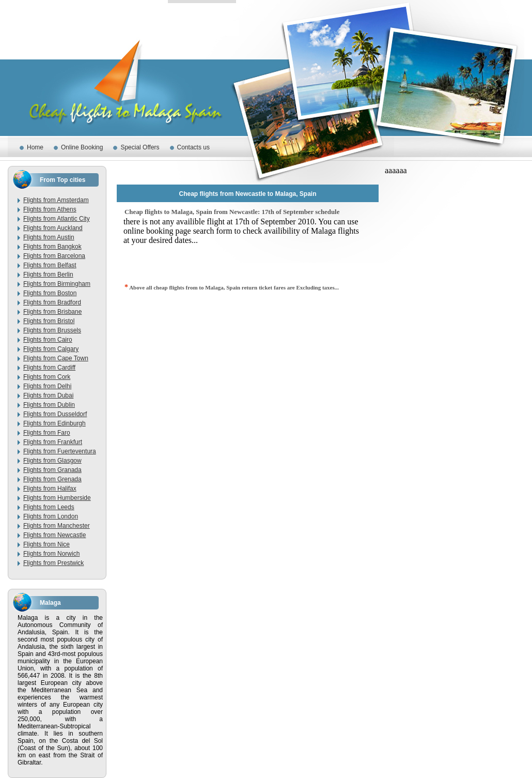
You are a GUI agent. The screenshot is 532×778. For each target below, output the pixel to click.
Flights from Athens (50, 209)
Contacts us (193, 147)
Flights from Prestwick (53, 563)
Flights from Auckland (53, 228)
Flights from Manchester (57, 526)
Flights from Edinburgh (54, 423)
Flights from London (51, 516)
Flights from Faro (47, 433)
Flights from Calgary (51, 349)
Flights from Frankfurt (53, 442)
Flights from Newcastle (54, 535)
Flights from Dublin (49, 405)
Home (35, 147)
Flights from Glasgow (52, 461)
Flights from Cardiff (49, 368)
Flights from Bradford (52, 302)
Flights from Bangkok (52, 247)
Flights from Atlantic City (57, 219)
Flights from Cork (47, 377)
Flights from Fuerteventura (60, 451)
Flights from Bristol (49, 321)
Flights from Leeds (49, 507)
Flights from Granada (52, 470)
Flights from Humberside (57, 498)
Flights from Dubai (48, 395)
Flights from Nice (46, 544)
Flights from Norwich (51, 554)
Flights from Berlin (48, 274)
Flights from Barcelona (54, 256)
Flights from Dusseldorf (55, 414)
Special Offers (140, 147)
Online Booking (82, 147)
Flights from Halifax (50, 489)
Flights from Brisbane (52, 312)
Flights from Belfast (50, 265)
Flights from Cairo (48, 340)
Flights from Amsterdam (56, 200)
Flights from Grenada (52, 479)
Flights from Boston (50, 293)
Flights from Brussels (52, 330)
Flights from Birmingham (57, 284)
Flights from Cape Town (56, 358)
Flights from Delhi (47, 386)
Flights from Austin (49, 237)
